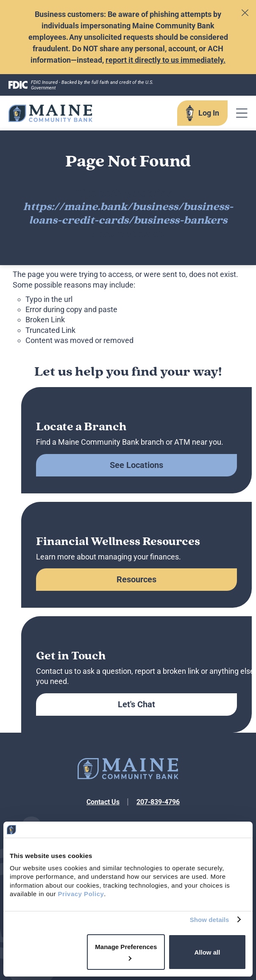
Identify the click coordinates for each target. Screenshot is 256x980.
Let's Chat (136, 704)
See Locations (136, 465)
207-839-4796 (158, 802)
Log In (209, 113)
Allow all (207, 952)
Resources (136, 579)
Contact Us (103, 802)
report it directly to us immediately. (166, 60)
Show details (210, 920)
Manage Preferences (126, 952)
